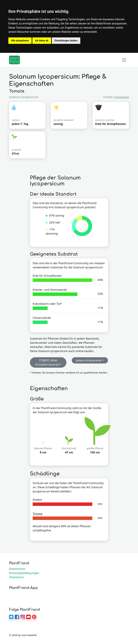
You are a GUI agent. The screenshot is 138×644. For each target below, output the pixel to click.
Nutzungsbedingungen (24, 573)
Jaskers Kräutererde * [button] (90, 360)
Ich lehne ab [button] (42, 41)
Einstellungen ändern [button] (66, 41)
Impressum (17, 577)
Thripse (38, 514)
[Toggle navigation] (124, 60)
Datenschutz (17, 569)
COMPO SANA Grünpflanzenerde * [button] (48, 362)
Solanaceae (122, 97)
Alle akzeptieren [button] (20, 41)
